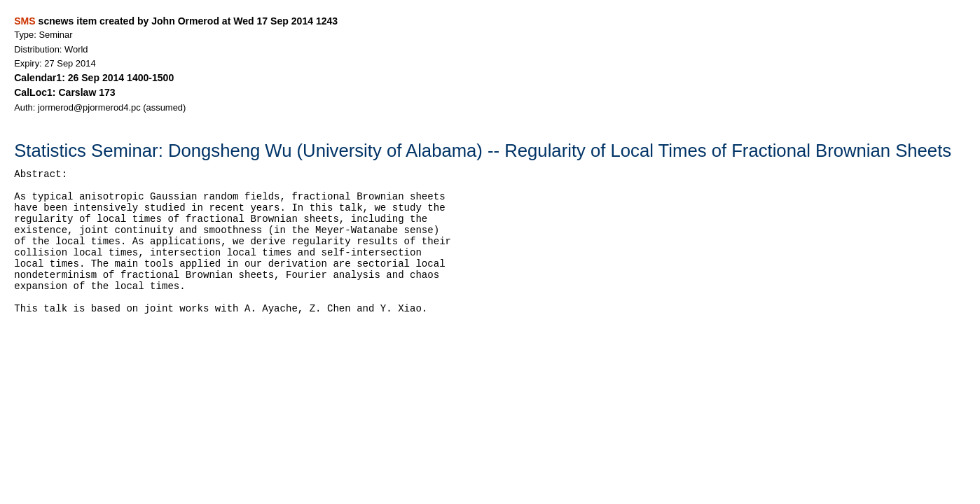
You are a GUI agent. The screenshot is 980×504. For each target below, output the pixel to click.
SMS (25, 21)
